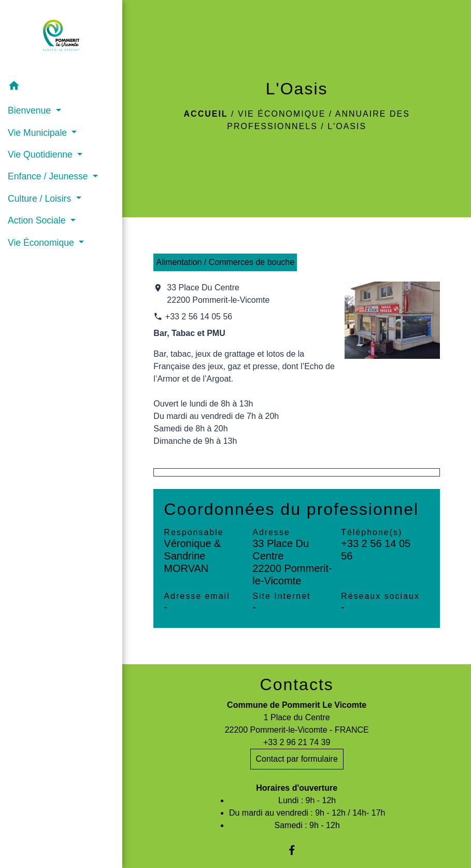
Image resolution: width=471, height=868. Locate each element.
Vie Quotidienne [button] (41, 155)
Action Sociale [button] (38, 220)
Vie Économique (282, 114)
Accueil (206, 114)
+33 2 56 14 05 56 (199, 317)
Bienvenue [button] (31, 110)
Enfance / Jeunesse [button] (49, 176)
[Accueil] (61, 37)
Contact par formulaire (297, 759)
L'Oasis (347, 126)
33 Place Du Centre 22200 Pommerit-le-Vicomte (218, 294)
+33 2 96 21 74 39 (297, 742)
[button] (61, 87)
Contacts (297, 684)
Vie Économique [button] (42, 243)
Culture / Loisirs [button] (41, 199)
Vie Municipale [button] (39, 133)
